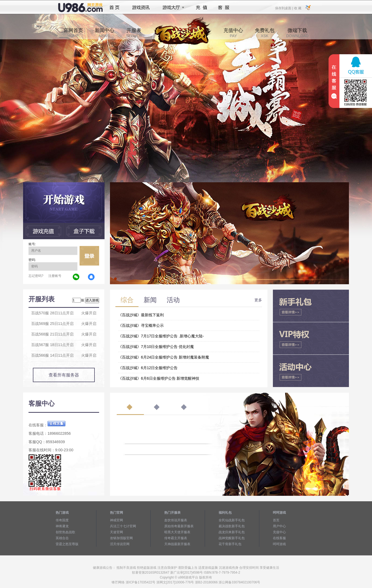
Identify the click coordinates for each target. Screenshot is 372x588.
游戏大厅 (172, 8)
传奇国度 (62, 520)
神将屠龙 (62, 526)
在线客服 (279, 538)
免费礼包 (265, 33)
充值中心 (233, 33)
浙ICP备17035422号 (141, 582)
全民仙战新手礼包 (232, 520)
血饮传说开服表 (176, 520)
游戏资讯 (141, 8)
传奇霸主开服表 (176, 538)
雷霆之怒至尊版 (67, 544)
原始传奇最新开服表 (179, 526)
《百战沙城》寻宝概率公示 (141, 325)
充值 (201, 8)
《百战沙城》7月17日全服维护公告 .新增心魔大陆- (161, 336)
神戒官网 (116, 520)
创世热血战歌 (65, 532)
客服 (224, 8)
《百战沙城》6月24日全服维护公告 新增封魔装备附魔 (164, 357)
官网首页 (73, 33)
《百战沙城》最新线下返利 (141, 315)
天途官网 (116, 532)
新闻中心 (105, 33)
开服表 (134, 33)
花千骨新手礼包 (230, 544)
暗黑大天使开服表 (177, 532)
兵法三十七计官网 (123, 526)
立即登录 (89, 256)
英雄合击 (62, 538)
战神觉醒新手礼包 (232, 538)
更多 (258, 300)
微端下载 (297, 33)
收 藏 (297, 8)
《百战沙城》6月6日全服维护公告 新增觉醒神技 (159, 378)
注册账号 (55, 276)
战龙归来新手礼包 (232, 532)
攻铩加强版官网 (121, 538)
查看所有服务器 (64, 375)
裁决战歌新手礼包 (232, 526)
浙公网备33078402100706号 (239, 582)
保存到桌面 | (284, 8)
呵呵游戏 (279, 544)
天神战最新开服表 (177, 544)
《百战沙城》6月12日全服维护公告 (148, 368)
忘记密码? (36, 276)
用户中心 (279, 526)
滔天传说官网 (120, 544)
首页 (114, 8)
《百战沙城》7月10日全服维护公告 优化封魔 (156, 347)
